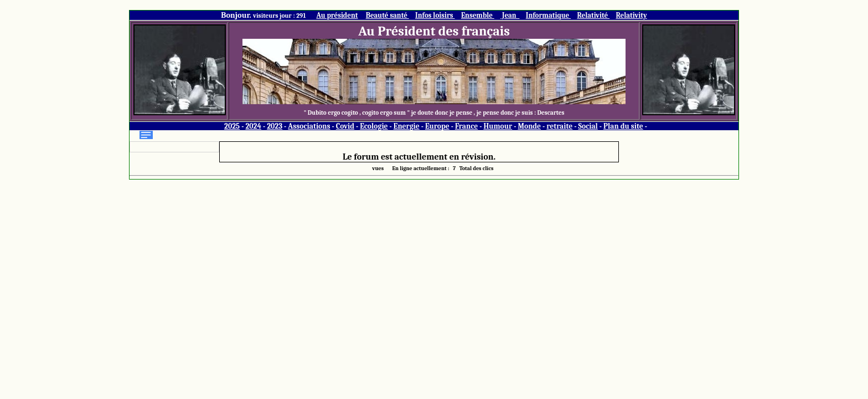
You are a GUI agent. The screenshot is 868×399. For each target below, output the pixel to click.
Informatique (548, 15)
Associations (309, 126)
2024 (253, 126)
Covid (345, 126)
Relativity (632, 15)
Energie (407, 126)
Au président (337, 15)
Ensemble (478, 15)
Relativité (593, 15)
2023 (275, 126)
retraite (559, 126)
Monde (529, 126)
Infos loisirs (435, 15)
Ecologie (374, 126)
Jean (510, 15)
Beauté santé (387, 15)
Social (588, 126)
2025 (232, 126)
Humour (498, 126)
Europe (437, 126)
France (466, 126)
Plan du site (623, 126)
